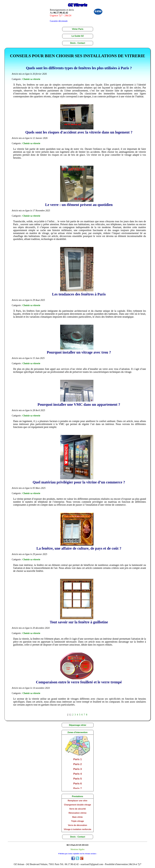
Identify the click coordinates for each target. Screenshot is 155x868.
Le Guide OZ (78, 36)
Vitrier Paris (78, 29)
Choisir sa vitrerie (31, 79)
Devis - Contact (78, 43)
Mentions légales (77, 849)
